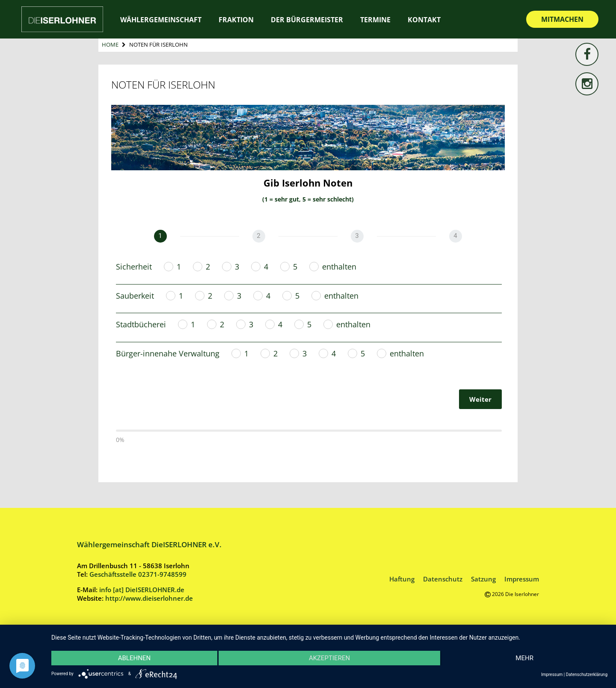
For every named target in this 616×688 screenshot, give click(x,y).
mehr (524, 658)
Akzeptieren (329, 658)
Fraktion (236, 20)
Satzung (483, 579)
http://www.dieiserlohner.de (149, 598)
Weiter (480, 399)
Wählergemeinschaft (161, 20)
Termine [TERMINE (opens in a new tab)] (375, 20)
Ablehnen (134, 658)
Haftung (402, 579)
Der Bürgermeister (307, 20)
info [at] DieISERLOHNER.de (142, 590)
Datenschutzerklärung (587, 675)
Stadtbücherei (141, 324)
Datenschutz (443, 579)
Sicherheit (134, 267)
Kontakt (424, 20)
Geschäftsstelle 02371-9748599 (138, 574)
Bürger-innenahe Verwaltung (168, 353)
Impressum (522, 579)
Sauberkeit (135, 296)
